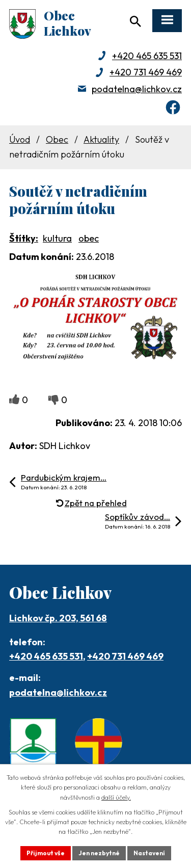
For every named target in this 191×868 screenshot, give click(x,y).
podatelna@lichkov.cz (137, 89)
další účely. (116, 797)
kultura (57, 238)
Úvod (20, 139)
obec (89, 238)
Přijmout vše (46, 853)
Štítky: (24, 238)
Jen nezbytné (99, 853)
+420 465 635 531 (147, 56)
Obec (57, 139)
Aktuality (101, 139)
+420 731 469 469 (146, 72)
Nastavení (149, 853)
